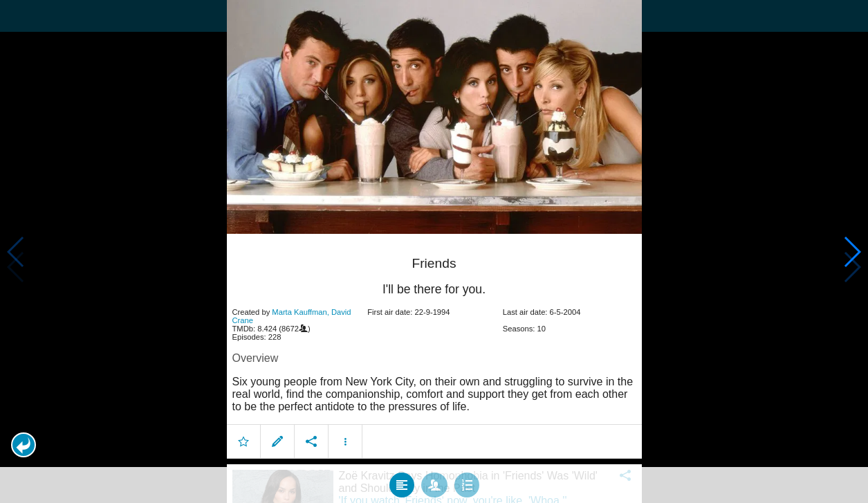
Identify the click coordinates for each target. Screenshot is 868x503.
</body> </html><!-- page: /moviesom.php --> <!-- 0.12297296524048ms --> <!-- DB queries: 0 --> (434, 251)
